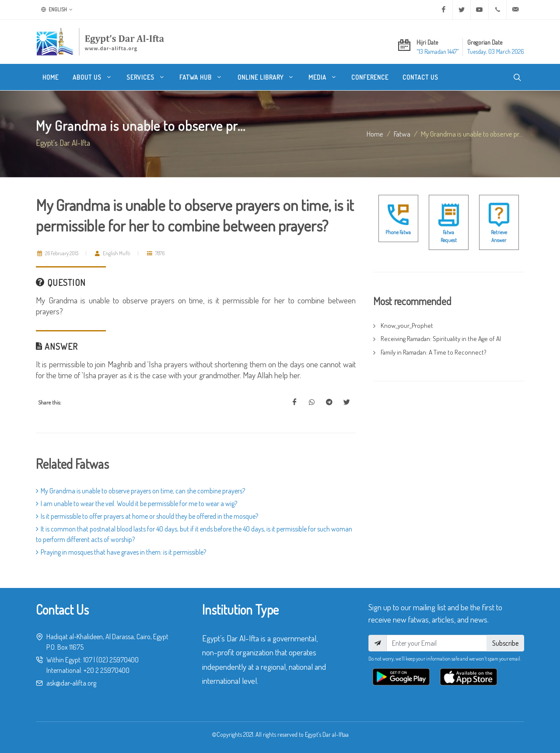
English (57, 10)
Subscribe (505, 643)
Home (375, 134)
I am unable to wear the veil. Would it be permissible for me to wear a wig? (136, 503)
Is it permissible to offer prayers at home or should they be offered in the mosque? (147, 516)
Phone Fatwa (398, 232)
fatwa (402, 134)
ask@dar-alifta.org (71, 683)
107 (88, 660)
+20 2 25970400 (107, 670)
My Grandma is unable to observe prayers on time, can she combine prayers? (140, 491)
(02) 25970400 (117, 660)
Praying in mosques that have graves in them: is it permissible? (121, 552)
